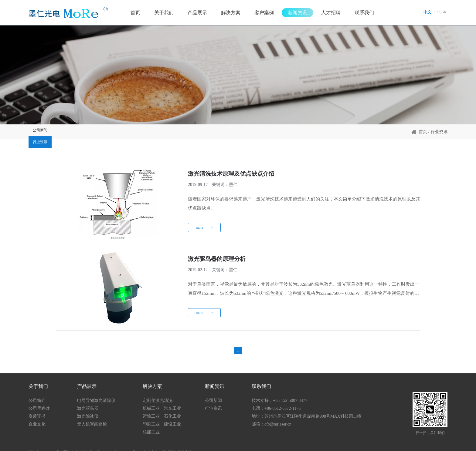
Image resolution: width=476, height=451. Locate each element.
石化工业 (172, 409)
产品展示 (195, 13)
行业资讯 (110, 133)
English (439, 13)
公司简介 (37, 393)
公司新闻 (56, 133)
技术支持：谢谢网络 (160, 445)
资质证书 (37, 409)
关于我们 (162, 13)
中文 (426, 13)
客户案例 (262, 13)
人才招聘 (329, 13)
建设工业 (172, 417)
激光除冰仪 (88, 409)
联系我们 (362, 13)
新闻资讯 (295, 13)
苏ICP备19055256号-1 (122, 445)
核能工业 (151, 424)
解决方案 (229, 13)
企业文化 (37, 417)
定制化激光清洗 (158, 393)
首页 (133, 13)
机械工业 (151, 401)
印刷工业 (151, 417)
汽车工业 (172, 401)
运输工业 (151, 409)
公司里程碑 (39, 401)
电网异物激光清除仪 (96, 393)
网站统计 (185, 445)
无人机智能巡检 (92, 417)
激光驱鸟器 (88, 401)
